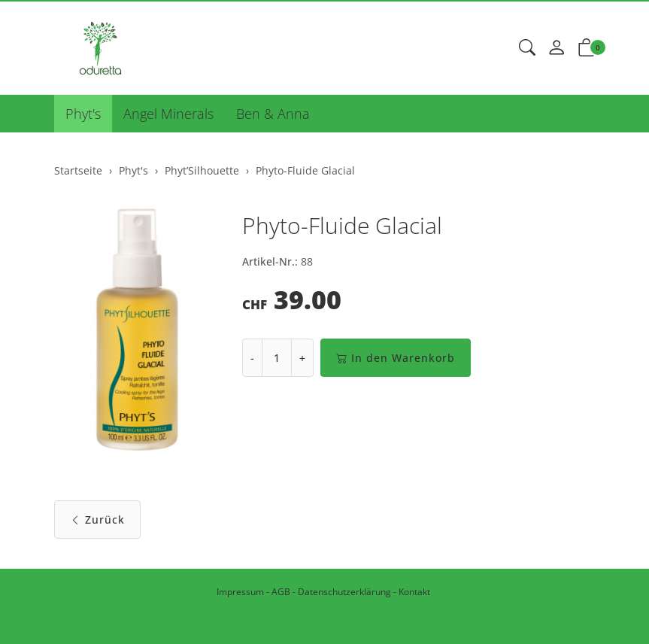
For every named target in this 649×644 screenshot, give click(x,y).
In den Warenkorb (396, 358)
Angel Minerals (168, 114)
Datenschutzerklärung (344, 592)
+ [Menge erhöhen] (302, 358)
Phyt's (83, 114)
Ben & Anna (273, 114)
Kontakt (414, 592)
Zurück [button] (97, 519)
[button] (527, 48)
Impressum (240, 592)
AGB (281, 592)
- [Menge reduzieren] (252, 358)
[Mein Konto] (557, 48)
